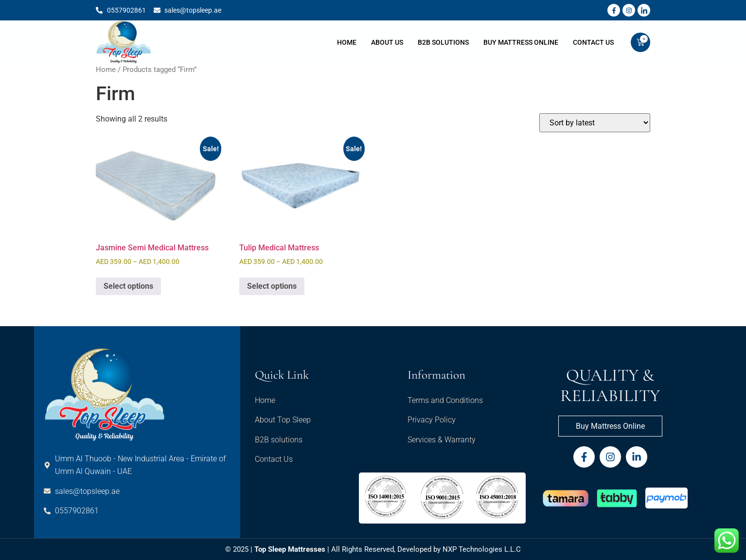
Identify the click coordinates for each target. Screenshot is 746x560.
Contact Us (593, 42)
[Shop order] (595, 123)
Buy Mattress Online (521, 42)
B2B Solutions (443, 42)
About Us (387, 42)
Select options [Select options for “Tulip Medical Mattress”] (272, 286)
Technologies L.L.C (490, 549)
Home (347, 42)
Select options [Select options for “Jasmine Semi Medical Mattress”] (128, 286)
